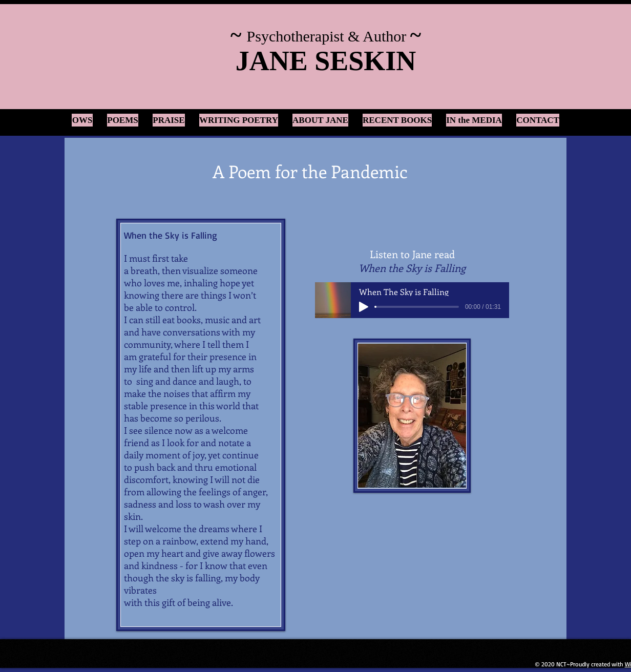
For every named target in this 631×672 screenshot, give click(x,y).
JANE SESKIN (326, 61)
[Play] (364, 307)
